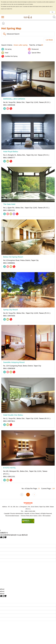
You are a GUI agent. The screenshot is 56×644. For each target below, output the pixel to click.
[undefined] (4, 596)
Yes (52, 12)
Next (34, 495)
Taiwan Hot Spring (28, 17)
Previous (22, 495)
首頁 (3, 23)
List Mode (49, 40)
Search (54, 17)
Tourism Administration (28, 503)
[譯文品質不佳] (4, 538)
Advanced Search (13, 34)
